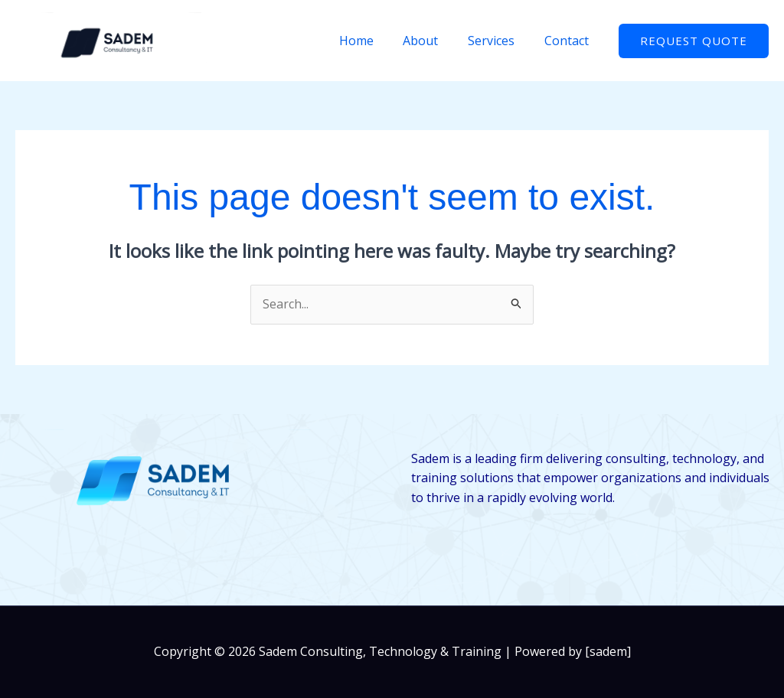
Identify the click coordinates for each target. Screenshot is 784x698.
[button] (694, 41)
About (433, 41)
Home (374, 41)
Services (499, 41)
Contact (569, 41)
